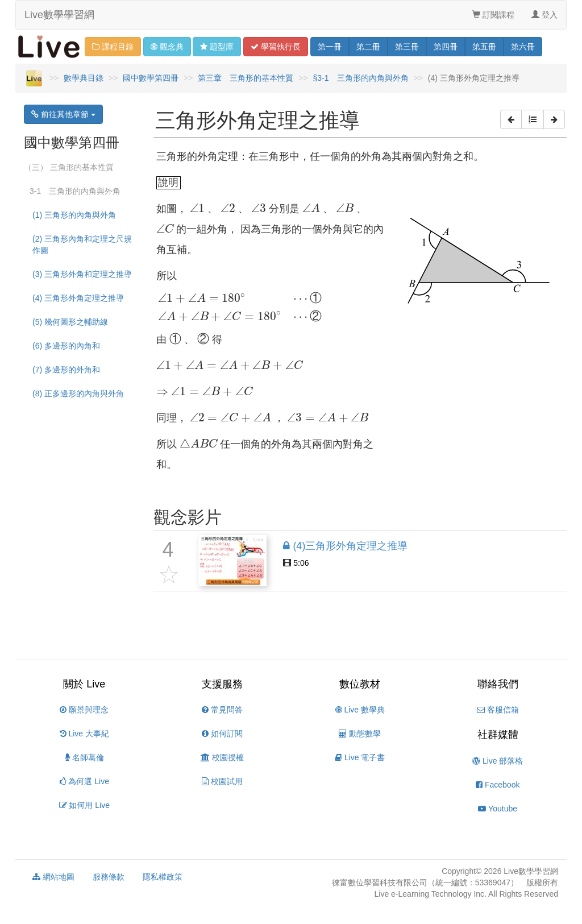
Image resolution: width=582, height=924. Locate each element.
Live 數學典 (360, 710)
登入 (544, 15)
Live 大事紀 (84, 734)
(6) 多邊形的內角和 (66, 346)
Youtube (498, 809)
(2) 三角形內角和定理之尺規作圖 (82, 245)
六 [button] (523, 47)
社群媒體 (498, 735)
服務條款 (109, 877)
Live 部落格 (498, 761)
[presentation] (197, 208)
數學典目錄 (84, 78)
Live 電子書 (360, 757)
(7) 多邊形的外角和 (66, 370)
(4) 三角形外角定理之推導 (78, 298)
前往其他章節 (63, 114)
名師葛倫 (84, 757)
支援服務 (222, 684)
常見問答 (222, 710)
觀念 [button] (167, 47)
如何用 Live (84, 805)
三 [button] (407, 47)
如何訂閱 (222, 734)
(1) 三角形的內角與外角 (74, 215)
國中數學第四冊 (151, 78)
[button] (511, 119)
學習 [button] (276, 47)
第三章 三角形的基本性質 (246, 78)
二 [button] (368, 47)
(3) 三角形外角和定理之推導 (82, 274)
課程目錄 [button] (113, 47)
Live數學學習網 (59, 15)
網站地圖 (53, 877)
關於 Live (84, 684)
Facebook (498, 785)
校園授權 (222, 757)
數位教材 (360, 684)
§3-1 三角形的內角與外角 (361, 78)
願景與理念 (84, 710)
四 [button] (446, 47)
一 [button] (330, 47)
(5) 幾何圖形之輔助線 (70, 322)
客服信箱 (498, 710)
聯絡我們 (498, 684)
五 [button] (484, 47)
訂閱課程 (493, 15)
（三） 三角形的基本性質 (69, 167)
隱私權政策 (163, 877)
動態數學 (360, 734)
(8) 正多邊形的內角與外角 (78, 393)
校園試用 (222, 781)
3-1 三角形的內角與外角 (75, 191)
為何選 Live (84, 781)
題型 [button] (217, 47)
